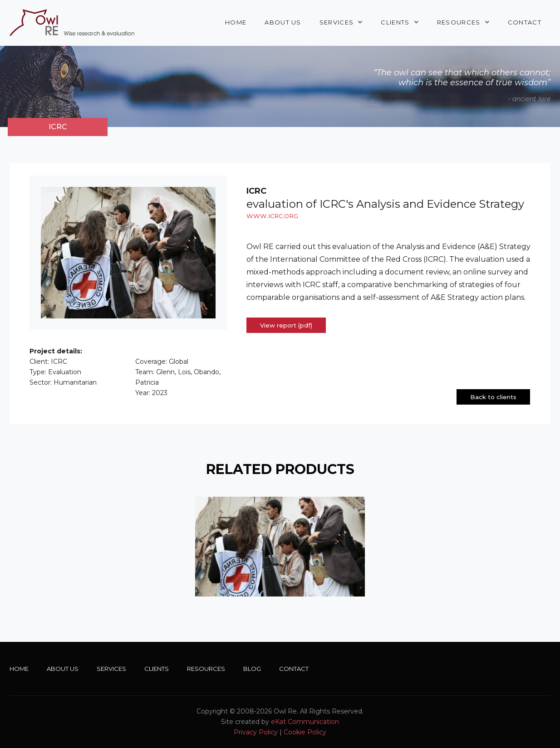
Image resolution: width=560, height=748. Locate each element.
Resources (459, 22)
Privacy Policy (256, 732)
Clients (395, 22)
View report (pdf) (286, 325)
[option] (280, 547)
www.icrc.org (272, 216)
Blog (252, 669)
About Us (283, 22)
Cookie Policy (305, 732)
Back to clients (493, 397)
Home (236, 22)
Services (336, 22)
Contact (525, 22)
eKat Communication (305, 722)
